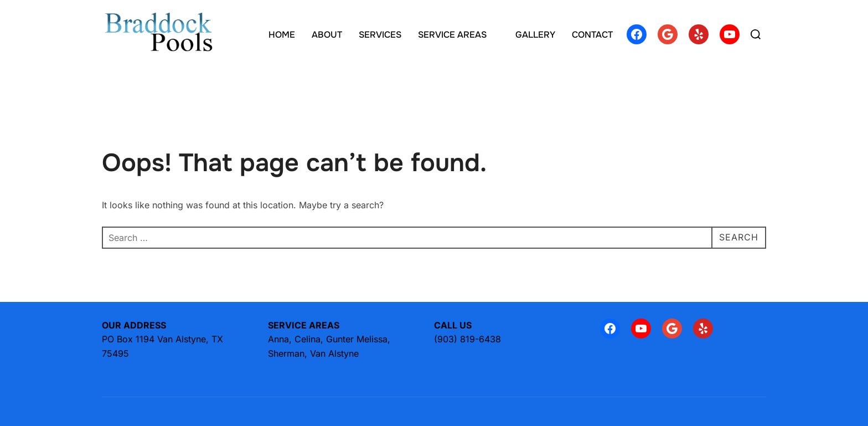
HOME (282, 35)
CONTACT (592, 35)
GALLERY (535, 35)
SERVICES (380, 35)
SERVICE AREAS (458, 35)
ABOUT (327, 35)
